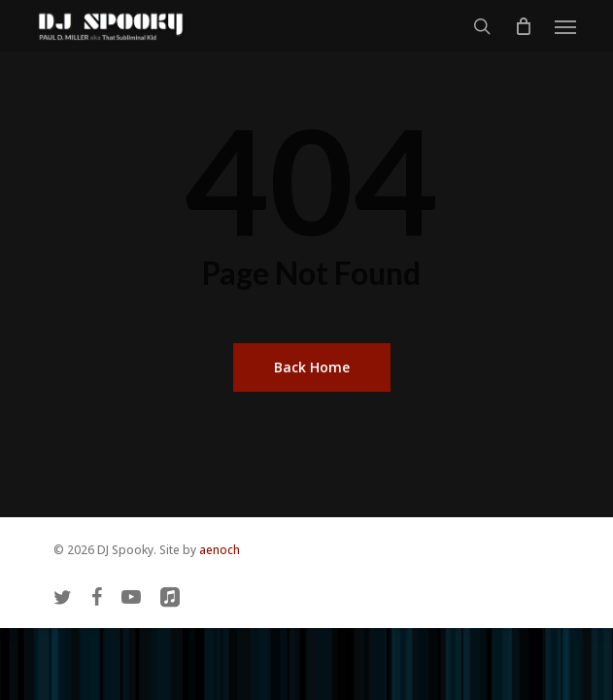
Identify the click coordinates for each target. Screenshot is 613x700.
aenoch (220, 550)
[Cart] (523, 26)
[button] (565, 26)
